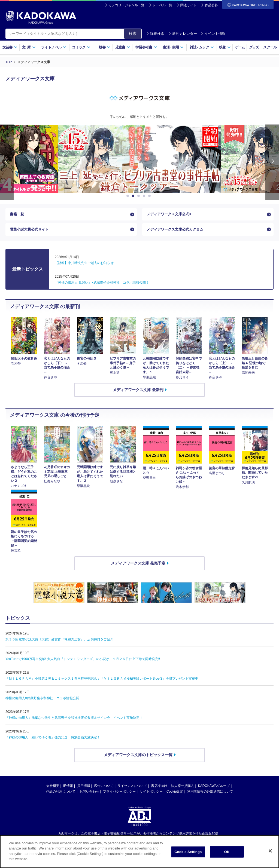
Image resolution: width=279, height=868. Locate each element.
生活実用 (173, 47)
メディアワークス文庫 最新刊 (138, 391)
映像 (225, 47)
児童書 (123, 47)
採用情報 (84, 788)
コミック (81, 47)
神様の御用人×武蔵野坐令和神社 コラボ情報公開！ (44, 700)
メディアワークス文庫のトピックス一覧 (138, 757)
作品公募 (211, 5)
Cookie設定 (175, 793)
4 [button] (145, 196)
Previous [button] (7, 162)
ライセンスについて (132, 788)
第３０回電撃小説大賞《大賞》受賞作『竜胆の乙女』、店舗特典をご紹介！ (61, 641)
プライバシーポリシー (119, 793)
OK (227, 852)
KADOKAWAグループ (214, 788)
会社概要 (53, 788)
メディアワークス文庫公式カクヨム (177, 231)
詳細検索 (155, 34)
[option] (155, 159)
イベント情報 (213, 34)
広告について (104, 788)
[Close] (270, 851)
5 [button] (150, 196)
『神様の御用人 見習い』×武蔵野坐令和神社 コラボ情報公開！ (102, 284)
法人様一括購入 (183, 788)
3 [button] (139, 196)
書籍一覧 (17, 215)
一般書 (103, 47)
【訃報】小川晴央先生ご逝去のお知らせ (84, 265)
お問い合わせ (89, 793)
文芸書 (10, 47)
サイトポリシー (151, 793)
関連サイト (189, 5)
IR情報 (68, 788)
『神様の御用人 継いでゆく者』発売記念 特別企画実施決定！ (53, 739)
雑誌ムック (202, 47)
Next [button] (272, 162)
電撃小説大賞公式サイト (31, 231)
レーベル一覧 (162, 5)
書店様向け (159, 788)
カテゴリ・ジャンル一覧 (126, 5)
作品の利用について (61, 793)
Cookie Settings (188, 852)
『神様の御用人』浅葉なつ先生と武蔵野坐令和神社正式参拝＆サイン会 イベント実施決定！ (74, 720)
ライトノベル (54, 47)
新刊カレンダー (183, 34)
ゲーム (240, 47)
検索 (133, 33)
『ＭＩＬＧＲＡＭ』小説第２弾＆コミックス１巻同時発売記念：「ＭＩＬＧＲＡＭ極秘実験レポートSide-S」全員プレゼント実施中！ (104, 680)
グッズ (254, 47)
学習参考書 (146, 47)
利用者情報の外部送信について (210, 793)
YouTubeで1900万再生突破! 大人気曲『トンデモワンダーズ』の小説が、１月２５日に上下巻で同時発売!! (83, 661)
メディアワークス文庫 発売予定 (138, 565)
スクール (270, 47)
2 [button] (134, 196)
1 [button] (129, 196)
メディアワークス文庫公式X (171, 215)
